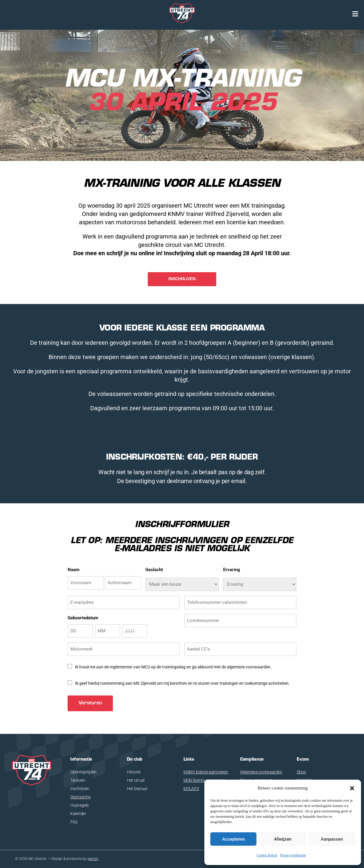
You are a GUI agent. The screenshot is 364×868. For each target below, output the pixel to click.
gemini (93, 859)
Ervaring (232, 570)
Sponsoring (80, 797)
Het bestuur (137, 789)
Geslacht (154, 570)
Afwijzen (283, 839)
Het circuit (136, 780)
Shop (301, 772)
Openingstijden (83, 772)
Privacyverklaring (293, 855)
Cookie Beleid (267, 855)
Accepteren (234, 839)
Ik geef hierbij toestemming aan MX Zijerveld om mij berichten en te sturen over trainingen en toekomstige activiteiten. (182, 683)
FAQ (74, 822)
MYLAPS (191, 789)
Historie (134, 772)
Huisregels (80, 805)
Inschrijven (80, 789)
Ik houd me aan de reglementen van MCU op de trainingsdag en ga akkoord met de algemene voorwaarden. (173, 667)
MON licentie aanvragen (204, 780)
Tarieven (78, 780)
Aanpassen (332, 839)
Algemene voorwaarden (261, 772)
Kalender (78, 814)
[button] (352, 788)
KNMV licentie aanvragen (206, 772)
